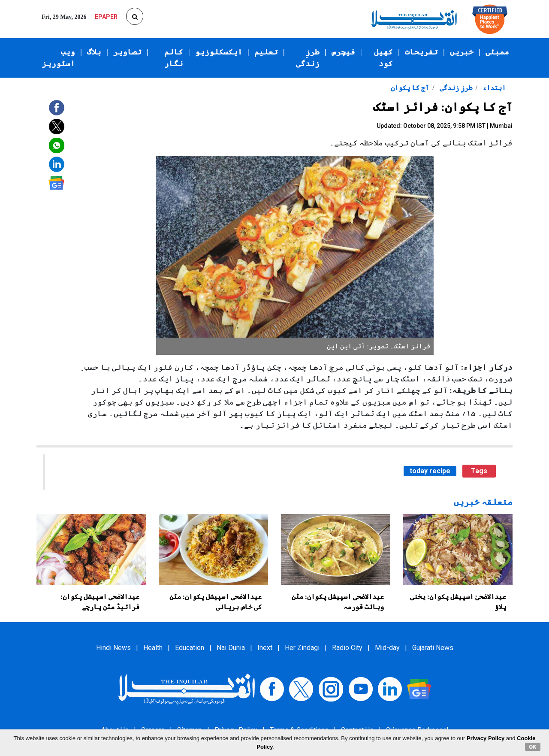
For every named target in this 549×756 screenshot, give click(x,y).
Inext (265, 648)
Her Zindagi (302, 648)
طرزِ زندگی (308, 58)
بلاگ (94, 52)
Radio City (347, 648)
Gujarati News (433, 648)
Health (153, 648)
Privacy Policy (486, 738)
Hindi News (113, 648)
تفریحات (421, 52)
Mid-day (387, 648)
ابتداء (493, 88)
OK (533, 747)
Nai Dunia (231, 648)
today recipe (430, 471)
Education (190, 648)
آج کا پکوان (410, 88)
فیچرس (343, 52)
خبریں (462, 52)
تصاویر (127, 52)
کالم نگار (174, 58)
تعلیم (266, 52)
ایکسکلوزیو (219, 52)
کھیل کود (383, 58)
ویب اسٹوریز (59, 58)
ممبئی (497, 52)
